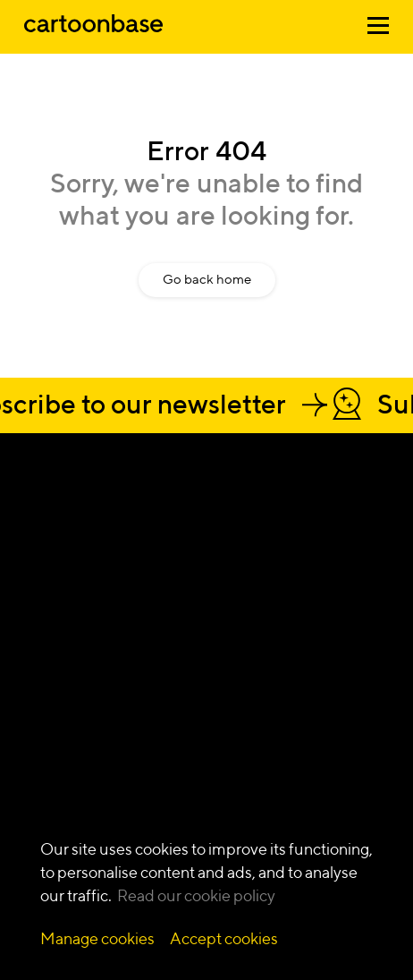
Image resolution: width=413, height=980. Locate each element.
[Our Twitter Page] (105, 554)
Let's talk (78, 481)
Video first (54, 707)
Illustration (183, 670)
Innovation (56, 689)
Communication (73, 726)
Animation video (200, 651)
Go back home (207, 279)
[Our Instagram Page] (38, 554)
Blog (292, 784)
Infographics (189, 689)
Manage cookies (97, 938)
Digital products (72, 745)
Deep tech (309, 651)
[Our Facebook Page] (72, 554)
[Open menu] (378, 29)
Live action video (200, 745)
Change (48, 651)
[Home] (93, 34)
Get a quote (96, 513)
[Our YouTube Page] (139, 554)
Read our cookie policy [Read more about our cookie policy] (196, 895)
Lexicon (301, 802)
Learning (51, 670)
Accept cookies (224, 938)
